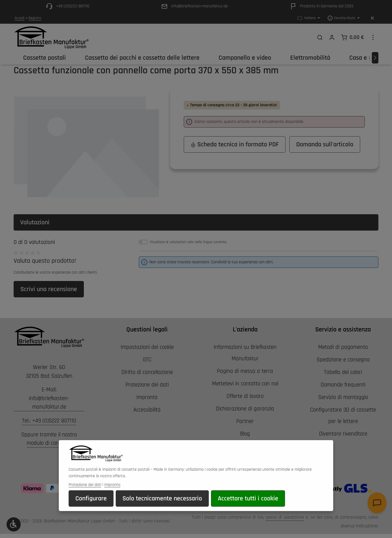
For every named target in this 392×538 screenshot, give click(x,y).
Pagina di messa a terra (245, 371)
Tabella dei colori (343, 372)
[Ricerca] (320, 37)
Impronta (147, 397)
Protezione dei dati (147, 385)
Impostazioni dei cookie (147, 347)
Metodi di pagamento (343, 347)
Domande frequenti (343, 385)
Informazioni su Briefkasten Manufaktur (245, 353)
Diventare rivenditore (343, 434)
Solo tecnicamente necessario (162, 506)
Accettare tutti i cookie (248, 506)
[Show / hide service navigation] (344, 18)
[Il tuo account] (332, 37)
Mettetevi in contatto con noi (245, 384)
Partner (245, 421)
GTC (147, 360)
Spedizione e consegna (343, 360)
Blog (245, 434)
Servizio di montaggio (343, 397)
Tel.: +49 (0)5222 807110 (49, 421)
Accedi (20, 18)
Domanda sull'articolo (325, 144)
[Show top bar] (373, 37)
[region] (86, 146)
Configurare (91, 506)
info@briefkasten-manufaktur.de (49, 403)
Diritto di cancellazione (147, 372)
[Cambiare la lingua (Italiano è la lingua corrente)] (309, 18)
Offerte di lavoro (245, 396)
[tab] (196, 222)
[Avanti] (375, 58)
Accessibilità (147, 410)
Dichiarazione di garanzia (245, 409)
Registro (35, 18)
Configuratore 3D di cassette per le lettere (343, 415)
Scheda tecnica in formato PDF (235, 144)
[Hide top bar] (372, 18)
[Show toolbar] (14, 524)
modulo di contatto (48, 443)
